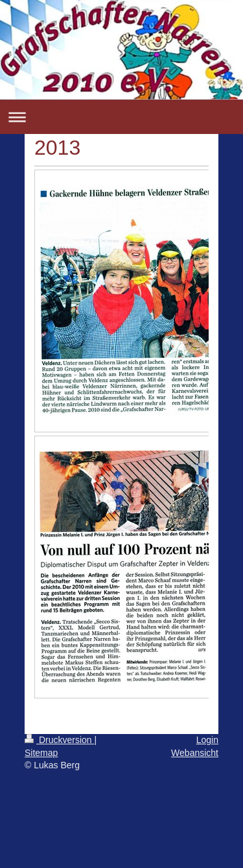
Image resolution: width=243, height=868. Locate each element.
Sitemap (41, 753)
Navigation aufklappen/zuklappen (121, 117)
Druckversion (59, 740)
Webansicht (195, 753)
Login (207, 740)
